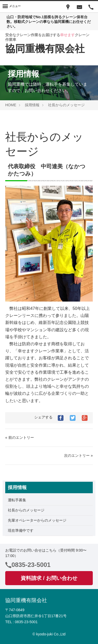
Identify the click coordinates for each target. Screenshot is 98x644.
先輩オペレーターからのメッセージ (37, 520)
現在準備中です (21, 530)
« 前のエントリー (20, 437)
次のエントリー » (78, 455)
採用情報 (32, 105)
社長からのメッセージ (66, 105)
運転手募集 (17, 500)
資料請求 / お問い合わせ (49, 578)
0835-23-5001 (31, 565)
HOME (11, 105)
